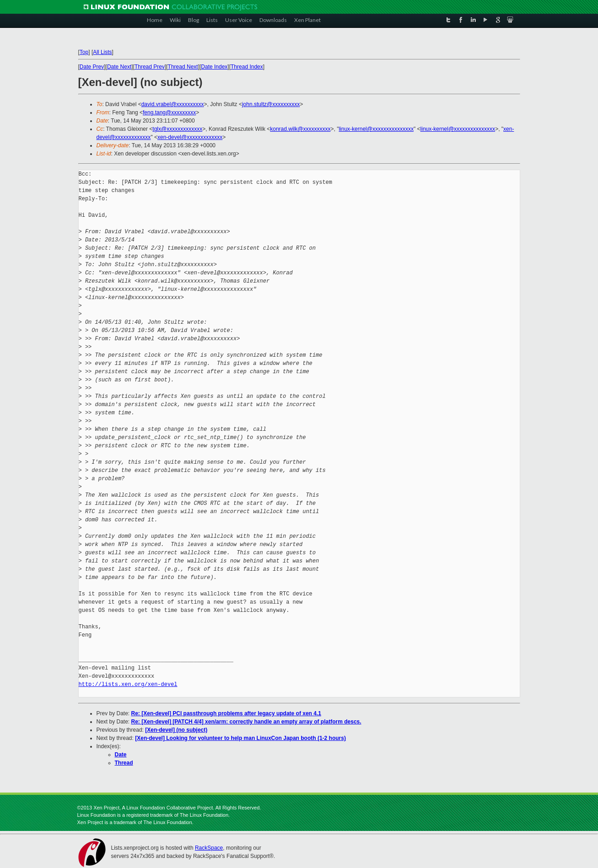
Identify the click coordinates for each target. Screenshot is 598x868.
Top (84, 52)
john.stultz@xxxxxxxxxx (271, 104)
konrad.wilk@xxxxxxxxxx (300, 129)
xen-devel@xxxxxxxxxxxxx (190, 137)
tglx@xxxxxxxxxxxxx (177, 129)
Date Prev (92, 67)
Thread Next (183, 67)
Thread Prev (150, 67)
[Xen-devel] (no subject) (176, 730)
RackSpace (209, 848)
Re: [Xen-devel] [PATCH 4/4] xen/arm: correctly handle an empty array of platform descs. (246, 722)
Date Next (119, 67)
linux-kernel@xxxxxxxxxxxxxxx (376, 129)
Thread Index (247, 67)
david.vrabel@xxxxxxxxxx (173, 104)
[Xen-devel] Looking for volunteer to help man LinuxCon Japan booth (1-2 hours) (240, 738)
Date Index (214, 67)
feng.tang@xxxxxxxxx (169, 113)
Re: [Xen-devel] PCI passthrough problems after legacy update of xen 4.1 (226, 713)
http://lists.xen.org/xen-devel (128, 684)
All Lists (102, 52)
